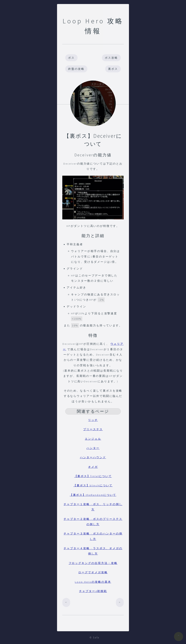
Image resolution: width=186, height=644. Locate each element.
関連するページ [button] (93, 411)
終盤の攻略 (76, 69)
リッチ (93, 420)
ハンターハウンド (93, 457)
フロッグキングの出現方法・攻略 (93, 563)
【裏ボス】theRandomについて (93, 495)
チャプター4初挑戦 (93, 591)
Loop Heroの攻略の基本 (93, 582)
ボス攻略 (111, 58)
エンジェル (93, 439)
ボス (71, 58)
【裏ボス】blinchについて (93, 485)
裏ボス (113, 69)
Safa (96, 638)
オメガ (93, 467)
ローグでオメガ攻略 (93, 572)
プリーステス (93, 429)
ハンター (93, 448)
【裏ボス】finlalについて (93, 476)
